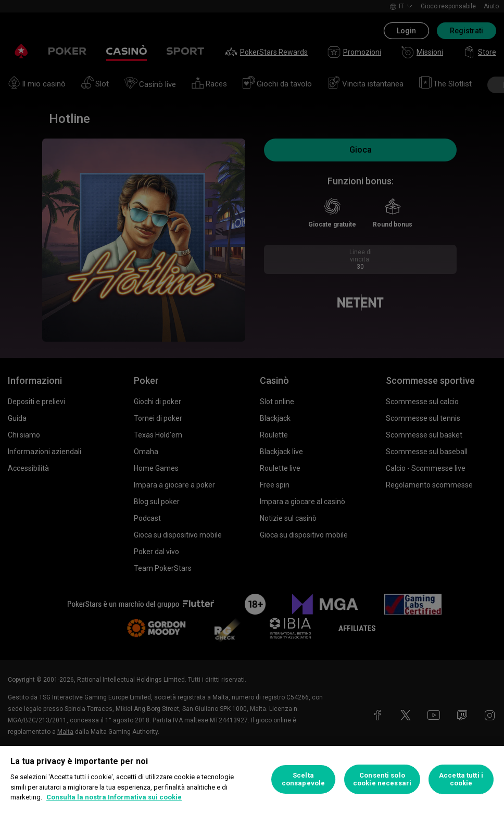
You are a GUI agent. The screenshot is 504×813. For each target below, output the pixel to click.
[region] (252, 779)
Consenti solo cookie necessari (382, 779)
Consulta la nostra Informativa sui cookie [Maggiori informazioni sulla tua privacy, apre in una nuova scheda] (114, 797)
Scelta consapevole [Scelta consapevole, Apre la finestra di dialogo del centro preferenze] (303, 779)
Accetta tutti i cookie (461, 779)
